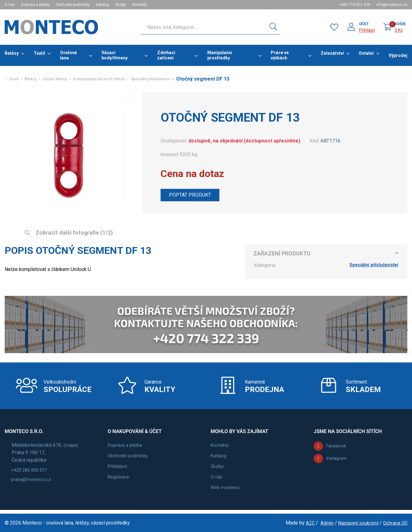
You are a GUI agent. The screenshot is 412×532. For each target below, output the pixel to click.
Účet (364, 24)
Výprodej (398, 55)
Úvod (14, 79)
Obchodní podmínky (73, 5)
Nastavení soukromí (356, 523)
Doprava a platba (35, 5)
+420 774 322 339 (354, 5)
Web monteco (226, 491)
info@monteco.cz (392, 5)
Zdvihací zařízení (166, 55)
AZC (305, 523)
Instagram (337, 462)
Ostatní (366, 53)
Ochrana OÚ (395, 523)
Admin (323, 523)
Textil (39, 53)
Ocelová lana (68, 55)
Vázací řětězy (59, 79)
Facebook (337, 450)
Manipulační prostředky (220, 55)
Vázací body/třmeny (115, 55)
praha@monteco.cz (32, 485)
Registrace (119, 481)
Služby (121, 5)
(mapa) (71, 449)
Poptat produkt (193, 196)
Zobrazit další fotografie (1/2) (74, 233)
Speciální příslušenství (163, 79)
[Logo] (51, 27)
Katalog (102, 5)
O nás (10, 5)
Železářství (332, 53)
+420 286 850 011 (32, 474)
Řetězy (12, 53)
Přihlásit (367, 30)
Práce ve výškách (280, 55)
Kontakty (140, 5)
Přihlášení (118, 470)
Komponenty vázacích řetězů (107, 79)
